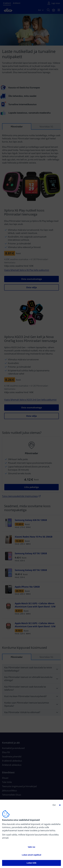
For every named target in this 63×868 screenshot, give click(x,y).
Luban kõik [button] (32, 863)
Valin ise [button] (31, 847)
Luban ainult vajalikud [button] (31, 855)
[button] (56, 805)
